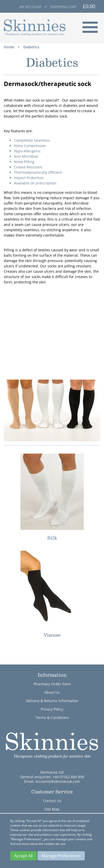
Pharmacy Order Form (52, 684)
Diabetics (31, 47)
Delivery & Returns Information (52, 701)
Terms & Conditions (52, 718)
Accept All (23, 856)
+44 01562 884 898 (68, 777)
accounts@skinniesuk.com (58, 781)
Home (9, 47)
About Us (52, 692)
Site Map (52, 809)
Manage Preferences (61, 856)
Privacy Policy (52, 709)
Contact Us (52, 801)
